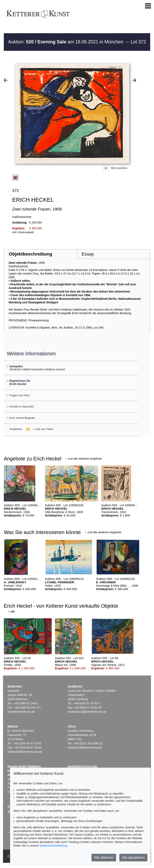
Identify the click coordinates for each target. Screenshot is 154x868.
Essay (88, 254)
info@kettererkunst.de (21, 712)
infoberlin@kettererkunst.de (25, 752)
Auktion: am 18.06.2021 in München (66, 42)
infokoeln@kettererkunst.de (85, 748)
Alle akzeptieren (133, 857)
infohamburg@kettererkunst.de (87, 712)
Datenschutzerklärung (54, 846)
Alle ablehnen (104, 857)
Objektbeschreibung (30, 254)
